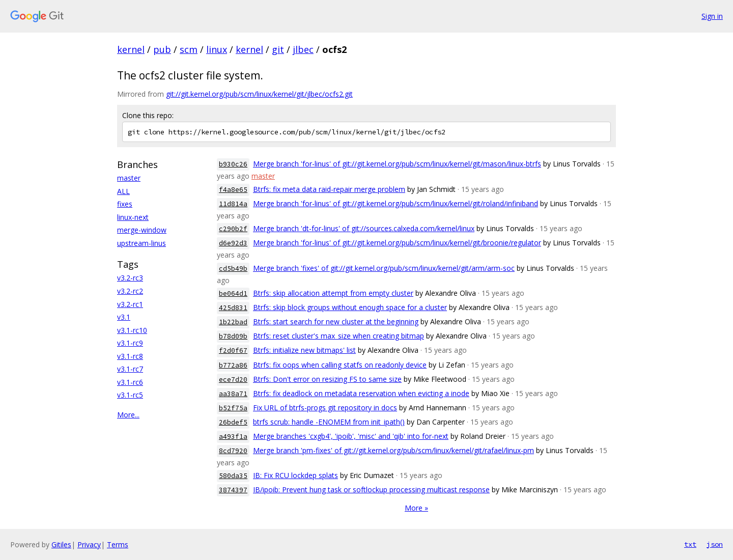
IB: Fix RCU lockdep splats (295, 475)
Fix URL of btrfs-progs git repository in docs (325, 408)
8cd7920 (233, 451)
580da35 (233, 476)
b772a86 (233, 365)
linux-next (133, 217)
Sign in (712, 16)
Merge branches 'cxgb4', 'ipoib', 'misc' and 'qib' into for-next (351, 436)
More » (416, 508)
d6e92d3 (233, 243)
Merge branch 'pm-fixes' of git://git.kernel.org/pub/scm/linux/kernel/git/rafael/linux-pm (393, 450)
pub (162, 49)
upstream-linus (142, 243)
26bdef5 (233, 422)
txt (690, 544)
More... (128, 415)
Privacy (89, 544)
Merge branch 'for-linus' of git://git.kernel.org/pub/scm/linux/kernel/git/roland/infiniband (396, 203)
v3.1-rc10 (132, 330)
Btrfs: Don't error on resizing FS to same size (327, 379)
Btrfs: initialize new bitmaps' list (304, 350)
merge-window (142, 230)
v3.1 (124, 317)
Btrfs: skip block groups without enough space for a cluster (350, 307)
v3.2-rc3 (130, 278)
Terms (118, 544)
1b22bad (233, 322)
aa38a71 (233, 394)
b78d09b (233, 336)
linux (217, 49)
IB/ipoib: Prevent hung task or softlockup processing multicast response (371, 489)
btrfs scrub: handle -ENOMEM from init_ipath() (329, 422)
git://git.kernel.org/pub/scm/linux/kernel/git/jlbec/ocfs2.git (259, 94)
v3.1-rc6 (130, 382)
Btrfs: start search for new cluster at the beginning (336, 321)
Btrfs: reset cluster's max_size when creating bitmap (339, 336)
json (715, 544)
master (129, 178)
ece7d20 (233, 380)
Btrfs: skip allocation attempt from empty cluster (333, 293)
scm (189, 49)
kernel (131, 49)
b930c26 (233, 164)
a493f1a (233, 437)
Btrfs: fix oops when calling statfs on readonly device (340, 365)
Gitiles (61, 544)
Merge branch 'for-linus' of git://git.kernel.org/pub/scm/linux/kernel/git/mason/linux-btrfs (397, 164)
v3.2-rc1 (130, 304)
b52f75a (233, 408)
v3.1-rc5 (130, 395)
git (278, 49)
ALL (123, 191)
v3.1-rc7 (130, 369)
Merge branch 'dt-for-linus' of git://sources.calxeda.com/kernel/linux (364, 228)
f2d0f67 (233, 351)
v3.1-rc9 (130, 343)
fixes (125, 204)
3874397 (233, 490)
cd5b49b (233, 269)
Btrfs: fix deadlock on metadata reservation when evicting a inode (361, 393)
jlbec (303, 49)
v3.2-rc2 (130, 291)
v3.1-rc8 (130, 356)
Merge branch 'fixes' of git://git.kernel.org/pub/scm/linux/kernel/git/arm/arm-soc (384, 268)
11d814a (233, 204)
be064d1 (233, 293)
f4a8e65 (233, 190)
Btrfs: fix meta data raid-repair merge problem (329, 189)
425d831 (233, 308)
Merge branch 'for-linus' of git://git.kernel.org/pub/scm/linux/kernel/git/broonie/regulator (397, 243)
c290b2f (233, 229)
